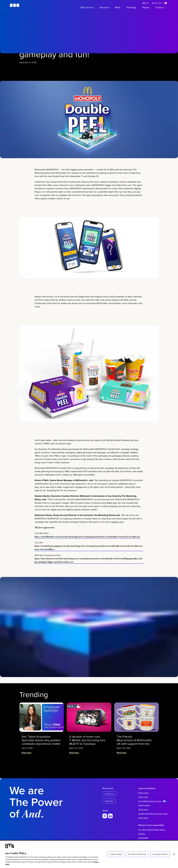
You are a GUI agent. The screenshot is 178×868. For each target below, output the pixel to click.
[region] (89, 854)
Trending (131, 7)
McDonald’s (26, 119)
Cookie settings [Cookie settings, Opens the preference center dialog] (116, 854)
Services (104, 7)
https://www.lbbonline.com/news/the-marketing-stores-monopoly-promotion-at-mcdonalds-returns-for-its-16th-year (87, 628)
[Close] (174, 854)
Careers (160, 7)
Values (146, 7)
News (38, 119)
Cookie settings (144, 805)
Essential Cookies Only (137, 854)
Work (117, 7)
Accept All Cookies (160, 854)
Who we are (87, 7)
